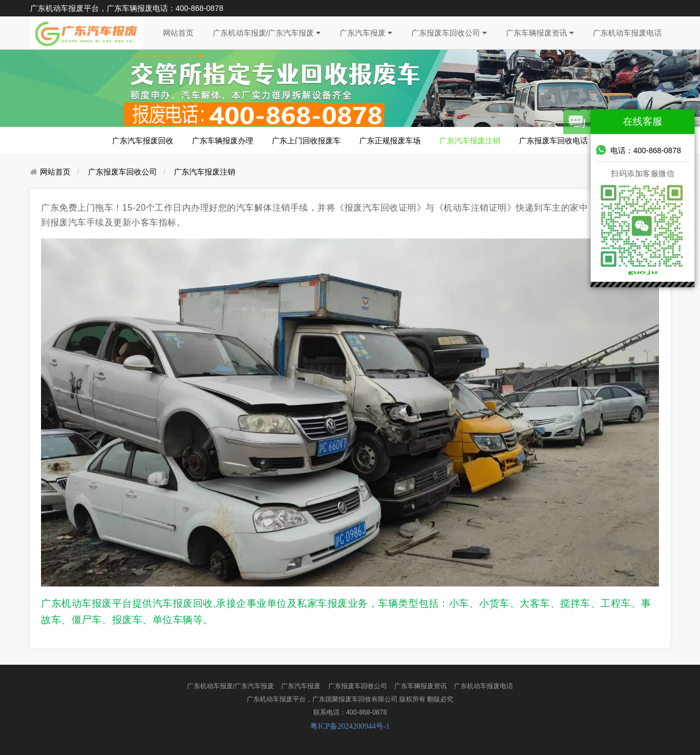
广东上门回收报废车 (306, 141)
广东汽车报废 (366, 33)
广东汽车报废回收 (143, 141)
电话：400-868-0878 (638, 150)
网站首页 (178, 33)
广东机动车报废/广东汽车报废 (267, 33)
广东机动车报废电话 (627, 33)
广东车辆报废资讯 (540, 33)
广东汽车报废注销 (470, 141)
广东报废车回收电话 (553, 141)
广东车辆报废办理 (223, 141)
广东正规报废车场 (390, 141)
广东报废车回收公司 (449, 33)
